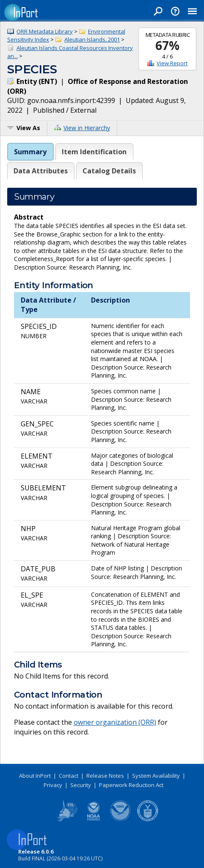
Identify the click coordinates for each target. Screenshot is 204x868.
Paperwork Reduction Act (131, 785)
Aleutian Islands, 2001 (92, 39)
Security (81, 785)
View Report (172, 63)
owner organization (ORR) (115, 722)
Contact (69, 776)
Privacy (53, 785)
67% (167, 45)
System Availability (156, 776)
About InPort (35, 776)
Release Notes (105, 776)
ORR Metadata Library (45, 31)
